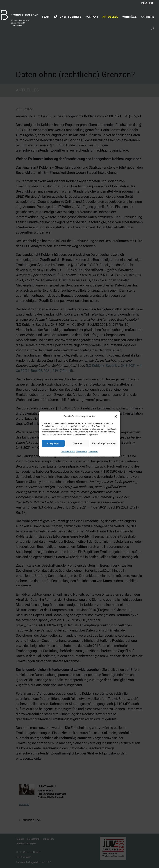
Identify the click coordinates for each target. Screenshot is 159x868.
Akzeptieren (53, 443)
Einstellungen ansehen (104, 443)
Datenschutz (82, 452)
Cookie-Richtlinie (68, 452)
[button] (116, 416)
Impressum (93, 452)
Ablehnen (78, 443)
